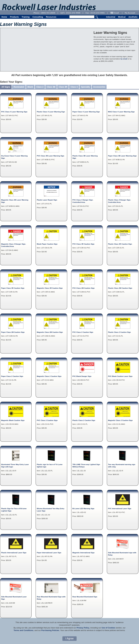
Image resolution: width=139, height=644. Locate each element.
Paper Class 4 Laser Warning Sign (86, 112)
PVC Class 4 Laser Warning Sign (14, 112)
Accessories (99, 87)
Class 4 (74, 87)
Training (26, 17)
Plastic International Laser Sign (14, 553)
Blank (30, 87)
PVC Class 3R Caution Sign (83, 244)
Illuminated (19, 87)
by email (124, 59)
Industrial (111, 17)
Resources (51, 17)
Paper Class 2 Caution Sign (12, 376)
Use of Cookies (108, 628)
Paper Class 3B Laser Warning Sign (122, 156)
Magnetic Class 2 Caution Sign (49, 376)
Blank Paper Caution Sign (47, 244)
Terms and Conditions (23, 630)
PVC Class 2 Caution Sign (83, 332)
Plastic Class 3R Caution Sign (120, 244)
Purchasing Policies (50, 630)
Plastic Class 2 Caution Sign (119, 332)
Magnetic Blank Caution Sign (13, 420)
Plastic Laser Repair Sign (47, 200)
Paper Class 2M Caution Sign (13, 332)
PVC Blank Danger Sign (82, 376)
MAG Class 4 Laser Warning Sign (121, 112)
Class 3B (51, 87)
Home (4, 17)
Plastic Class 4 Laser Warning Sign (51, 112)
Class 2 (40, 87)
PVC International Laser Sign (120, 508)
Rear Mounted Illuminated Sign (85, 597)
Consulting (38, 17)
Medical (122, 17)
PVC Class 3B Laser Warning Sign (50, 156)
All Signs (6, 87)
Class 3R (63, 87)
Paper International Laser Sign (49, 553)
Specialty (85, 87)
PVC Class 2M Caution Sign (83, 288)
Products (14, 17)
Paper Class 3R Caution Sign (13, 288)
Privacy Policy (83, 628)
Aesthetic (133, 17)
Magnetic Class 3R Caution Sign (50, 288)
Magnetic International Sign (83, 553)
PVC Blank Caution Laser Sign (120, 376)
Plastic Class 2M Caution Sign (120, 288)
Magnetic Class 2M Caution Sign (50, 332)
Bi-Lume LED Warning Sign (83, 508)
